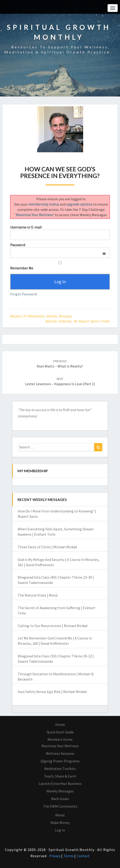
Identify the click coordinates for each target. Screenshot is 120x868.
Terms (69, 856)
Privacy (55, 856)
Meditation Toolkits (60, 769)
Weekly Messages (60, 791)
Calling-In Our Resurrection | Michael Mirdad (53, 626)
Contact (83, 856)
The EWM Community (60, 806)
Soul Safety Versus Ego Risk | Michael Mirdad (52, 692)
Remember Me (60, 266)
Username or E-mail (26, 227)
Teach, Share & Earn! (60, 776)
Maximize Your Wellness (60, 746)
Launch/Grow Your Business (60, 783)
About (60, 815)
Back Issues (60, 799)
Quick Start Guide (60, 732)
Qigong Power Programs (60, 761)
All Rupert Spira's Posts (92, 321)
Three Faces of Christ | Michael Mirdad (47, 547)
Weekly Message (59, 316)
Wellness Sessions (60, 753)
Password (18, 245)
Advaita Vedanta (58, 321)
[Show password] (103, 253)
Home (60, 724)
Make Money (60, 823)
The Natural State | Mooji (38, 595)
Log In (60, 830)
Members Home (60, 739)
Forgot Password (23, 294)
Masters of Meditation (27, 316)
